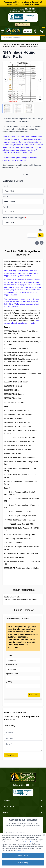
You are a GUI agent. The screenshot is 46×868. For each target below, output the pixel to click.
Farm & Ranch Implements (29, 44)
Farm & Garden (13, 44)
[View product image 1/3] (7, 108)
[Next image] (40, 80)
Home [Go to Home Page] (4, 44)
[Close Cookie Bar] (44, 835)
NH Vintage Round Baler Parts (29, 47)
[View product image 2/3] (18, 108)
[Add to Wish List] (37, 243)
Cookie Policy (30, 842)
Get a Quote (34, 695)
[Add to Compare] (42, 243)
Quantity (9, 682)
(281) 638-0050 (27, 785)
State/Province (11, 665)
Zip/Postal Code (12, 674)
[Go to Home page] (14, 31)
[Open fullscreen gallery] (40, 99)
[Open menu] (3, 31)
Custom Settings (23, 863)
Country (9, 656)
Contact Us (28, 31)
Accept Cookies (23, 856)
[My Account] (36, 31)
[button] (23, 82)
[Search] (42, 38)
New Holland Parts (11, 47)
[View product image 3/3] (29, 108)
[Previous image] (6, 80)
